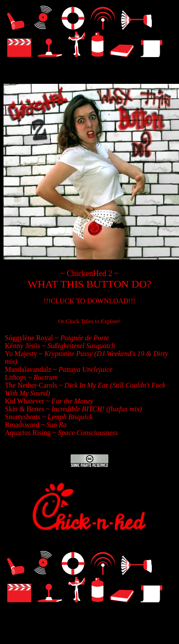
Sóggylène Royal (30, 338)
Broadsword (23, 425)
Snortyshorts (23, 417)
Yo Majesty (21, 354)
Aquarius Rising (28, 433)
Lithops (16, 377)
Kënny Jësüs (22, 346)
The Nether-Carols (32, 385)
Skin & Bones (25, 409)
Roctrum (46, 377)
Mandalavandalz (29, 369)
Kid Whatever (25, 401)
